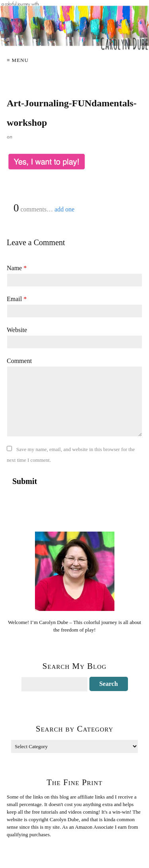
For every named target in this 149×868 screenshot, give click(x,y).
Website (17, 330)
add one (64, 209)
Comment (19, 361)
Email (17, 299)
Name (17, 268)
